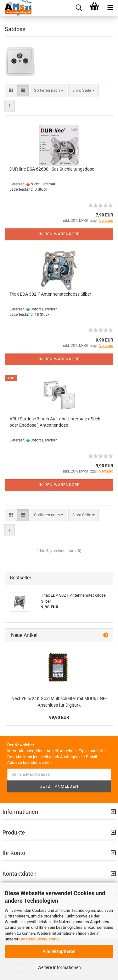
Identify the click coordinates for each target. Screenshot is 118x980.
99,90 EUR (59, 717)
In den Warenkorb (59, 234)
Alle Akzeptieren (59, 951)
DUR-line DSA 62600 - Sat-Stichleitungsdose (52, 169)
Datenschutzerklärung (39, 939)
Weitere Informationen (59, 967)
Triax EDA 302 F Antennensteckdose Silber (50, 294)
